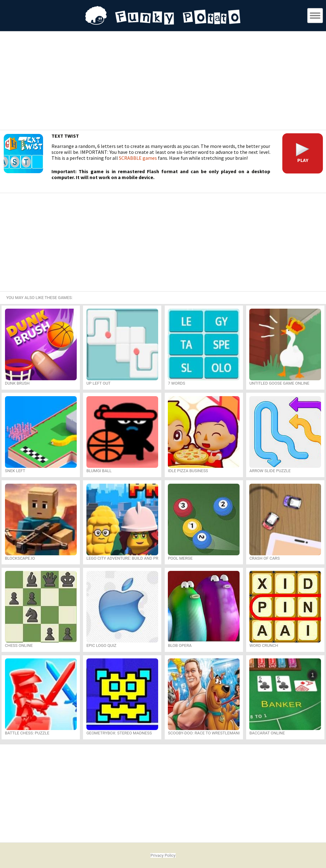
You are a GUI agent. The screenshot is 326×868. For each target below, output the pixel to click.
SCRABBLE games (138, 158)
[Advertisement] (163, 82)
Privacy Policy (163, 855)
